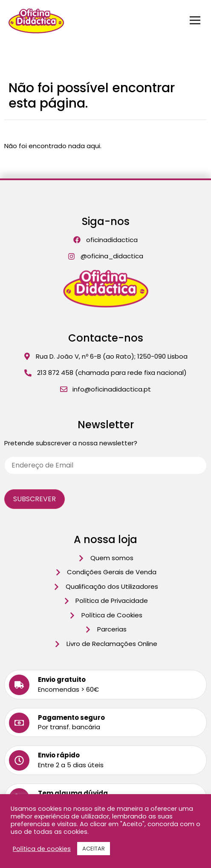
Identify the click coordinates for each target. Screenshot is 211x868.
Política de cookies (42, 849)
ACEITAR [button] (94, 849)
